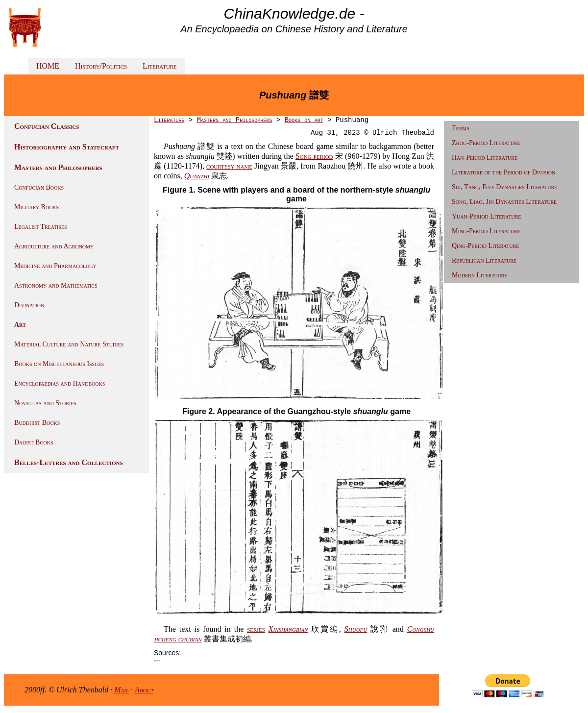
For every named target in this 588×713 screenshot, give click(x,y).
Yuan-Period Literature (486, 216)
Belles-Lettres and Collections (69, 462)
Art (20, 325)
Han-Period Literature (485, 158)
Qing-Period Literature (485, 246)
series (256, 629)
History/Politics (101, 66)
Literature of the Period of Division (503, 172)
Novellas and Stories (45, 403)
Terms (461, 128)
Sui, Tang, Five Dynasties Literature (504, 187)
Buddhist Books (37, 423)
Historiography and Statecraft (67, 147)
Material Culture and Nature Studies (69, 344)
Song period (314, 156)
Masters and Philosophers (58, 167)
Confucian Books (39, 187)
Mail (122, 690)
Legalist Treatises (41, 227)
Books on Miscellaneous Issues (59, 364)
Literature (160, 66)
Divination (29, 305)
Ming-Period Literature (486, 231)
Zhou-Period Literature (486, 143)
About (144, 690)
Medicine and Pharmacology (55, 266)
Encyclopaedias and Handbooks (60, 383)
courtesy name (229, 166)
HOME (48, 66)
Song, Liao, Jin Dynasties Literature (504, 202)
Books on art (304, 120)
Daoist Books (34, 442)
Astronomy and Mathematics (56, 285)
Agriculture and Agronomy (54, 246)
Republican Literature (484, 260)
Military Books (37, 207)
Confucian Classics (47, 126)
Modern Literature (479, 275)
